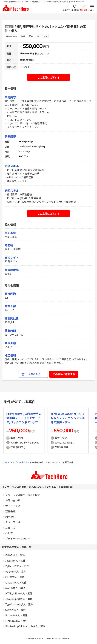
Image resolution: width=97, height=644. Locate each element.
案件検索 (23, 462)
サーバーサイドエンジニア (35, 53)
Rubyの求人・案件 (16, 572)
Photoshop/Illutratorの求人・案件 (25, 626)
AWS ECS (23, 156)
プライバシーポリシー (18, 539)
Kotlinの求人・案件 (16, 615)
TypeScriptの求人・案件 (19, 604)
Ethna (22, 151)
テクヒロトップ (9, 462)
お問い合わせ (13, 500)
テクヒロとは (13, 522)
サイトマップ (13, 506)
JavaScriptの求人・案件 (19, 599)
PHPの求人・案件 (15, 555)
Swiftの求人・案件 (16, 610)
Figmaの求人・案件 (17, 621)
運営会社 (10, 511)
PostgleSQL (40, 146)
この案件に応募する (48, 77)
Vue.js (27, 151)
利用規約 (10, 517)
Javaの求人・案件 (15, 561)
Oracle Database (27, 146)
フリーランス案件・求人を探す (23, 495)
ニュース (10, 528)
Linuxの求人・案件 (16, 582)
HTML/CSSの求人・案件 (19, 593)
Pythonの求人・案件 (17, 566)
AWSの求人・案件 (15, 588)
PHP (21, 141)
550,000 (33, 46)
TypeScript (28, 141)
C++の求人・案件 (15, 577)
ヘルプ (9, 533)
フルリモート (27, 67)
